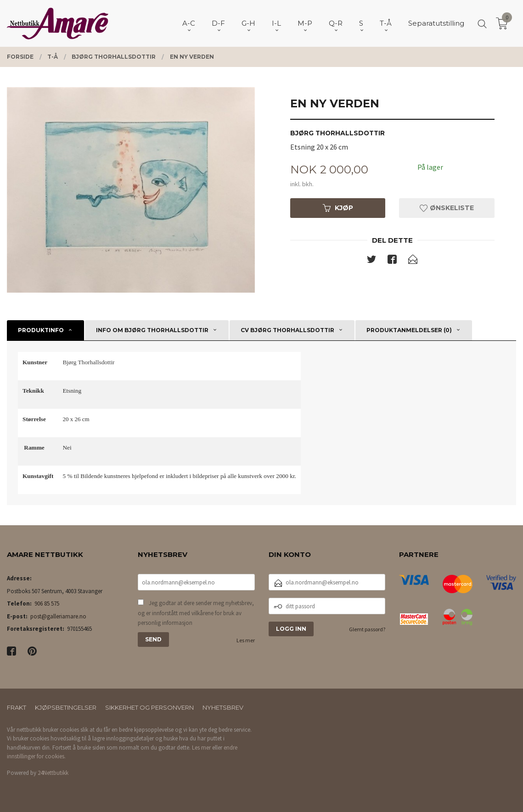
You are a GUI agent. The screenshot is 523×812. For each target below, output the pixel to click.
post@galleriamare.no (58, 616)
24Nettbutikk (53, 773)
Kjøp (338, 208)
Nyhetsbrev (223, 707)
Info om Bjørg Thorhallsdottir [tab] (152, 330)
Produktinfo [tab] (41, 330)
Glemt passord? (367, 629)
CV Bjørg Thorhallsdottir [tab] (287, 330)
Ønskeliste (447, 208)
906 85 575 (47, 603)
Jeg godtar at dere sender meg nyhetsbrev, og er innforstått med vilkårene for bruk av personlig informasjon (196, 613)
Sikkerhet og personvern (149, 707)
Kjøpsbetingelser (66, 707)
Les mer (246, 640)
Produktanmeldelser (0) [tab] (409, 330)
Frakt (17, 707)
